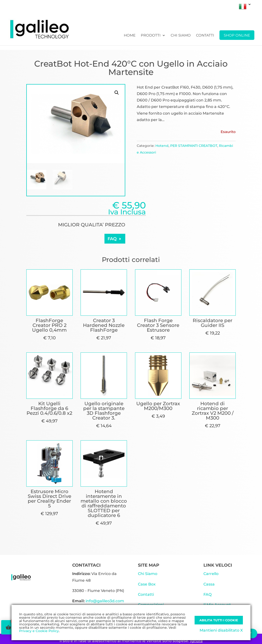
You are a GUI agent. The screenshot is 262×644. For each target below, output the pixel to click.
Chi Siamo (181, 36)
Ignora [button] (196, 641)
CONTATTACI (86, 565)
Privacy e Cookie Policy (39, 631)
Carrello (211, 574)
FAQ (112, 239)
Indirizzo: (81, 574)
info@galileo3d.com (105, 601)
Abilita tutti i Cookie (219, 620)
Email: (78, 601)
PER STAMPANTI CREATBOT (194, 146)
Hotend (162, 146)
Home (130, 36)
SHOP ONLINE (237, 35)
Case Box (147, 584)
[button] (117, 93)
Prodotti (151, 36)
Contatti (205, 36)
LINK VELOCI (218, 565)
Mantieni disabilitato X (221, 630)
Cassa (209, 584)
